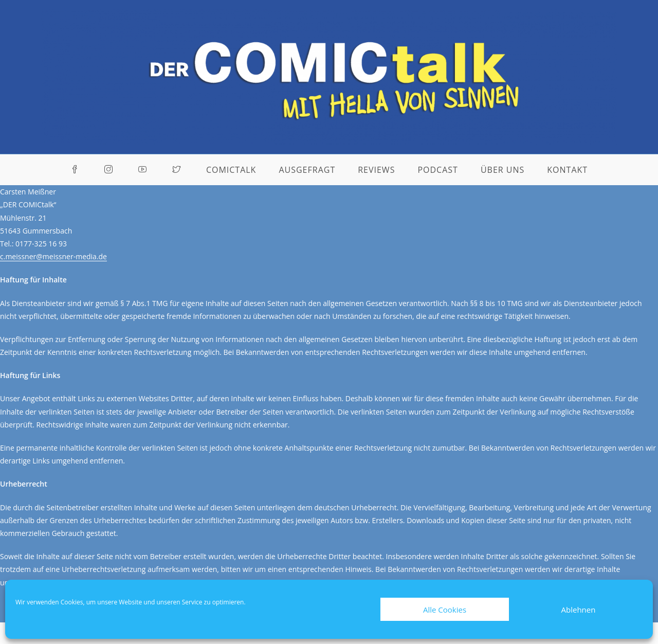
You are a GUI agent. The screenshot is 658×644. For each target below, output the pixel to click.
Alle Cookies (445, 610)
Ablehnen (579, 610)
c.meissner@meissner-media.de (53, 256)
